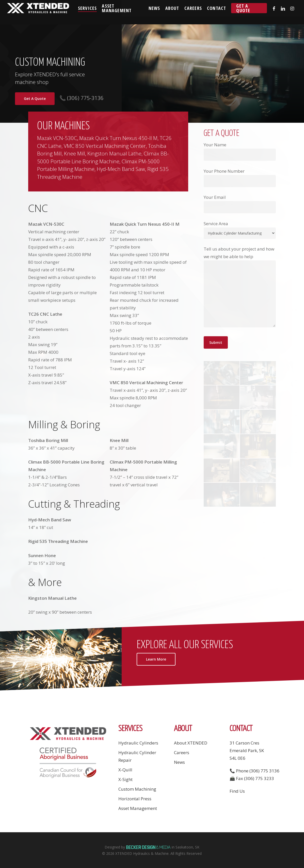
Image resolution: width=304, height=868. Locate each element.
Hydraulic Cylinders (138, 743)
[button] (156, 659)
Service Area (216, 224)
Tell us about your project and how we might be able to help (240, 288)
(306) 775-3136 (85, 98)
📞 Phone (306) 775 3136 (254, 771)
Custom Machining (137, 789)
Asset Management (138, 808)
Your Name (240, 151)
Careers (182, 752)
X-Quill (125, 770)
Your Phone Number (240, 178)
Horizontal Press (135, 799)
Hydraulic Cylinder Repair (137, 756)
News (179, 762)
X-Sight (125, 779)
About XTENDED (191, 743)
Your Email (240, 204)
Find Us (237, 791)
